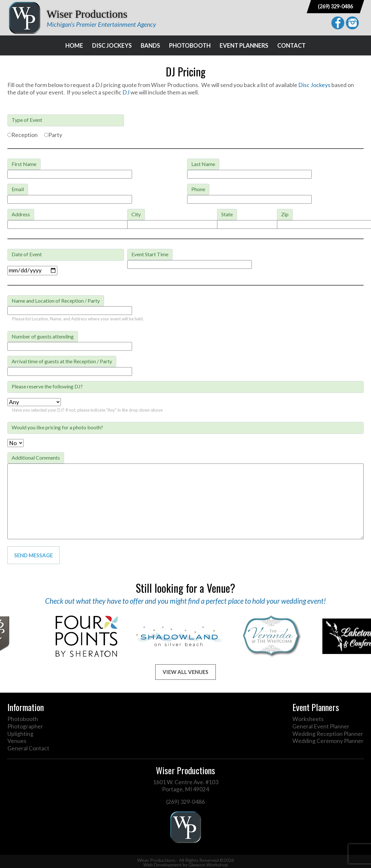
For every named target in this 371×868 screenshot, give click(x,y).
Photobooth (190, 45)
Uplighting (20, 734)
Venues (17, 741)
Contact (291, 45)
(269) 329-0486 (335, 6)
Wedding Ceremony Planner (328, 741)
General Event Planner (321, 726)
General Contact (28, 748)
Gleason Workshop (208, 865)
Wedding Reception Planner (328, 734)
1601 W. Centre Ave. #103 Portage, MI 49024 (186, 786)
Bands (150, 45)
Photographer (25, 726)
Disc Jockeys (112, 45)
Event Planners (244, 45)
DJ (126, 92)
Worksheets (308, 719)
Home (74, 45)
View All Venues (185, 672)
